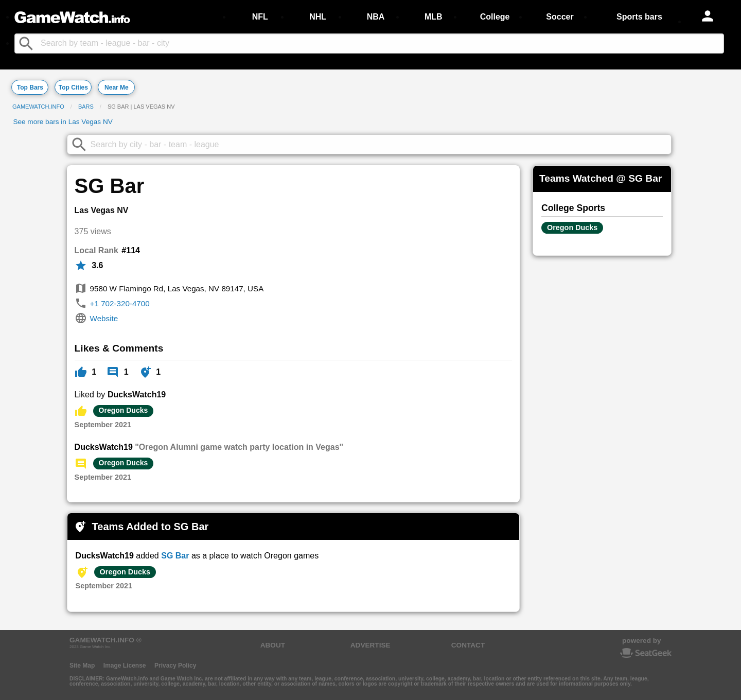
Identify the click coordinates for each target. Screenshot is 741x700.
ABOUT (273, 645)
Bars (86, 107)
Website (104, 318)
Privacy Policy (175, 666)
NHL (318, 17)
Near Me (117, 87)
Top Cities (73, 87)
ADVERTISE (370, 645)
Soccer (560, 17)
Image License (125, 666)
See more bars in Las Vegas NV (63, 122)
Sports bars (639, 17)
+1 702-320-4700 (120, 303)
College (495, 17)
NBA (376, 17)
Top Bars (30, 87)
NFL (260, 17)
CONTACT (468, 645)
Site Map (82, 666)
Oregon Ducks (123, 410)
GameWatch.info (38, 107)
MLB (434, 17)
